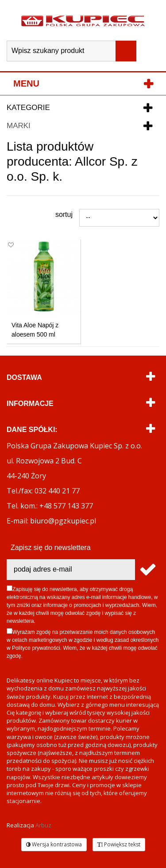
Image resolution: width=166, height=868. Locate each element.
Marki (19, 126)
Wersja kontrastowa (54, 844)
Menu (26, 83)
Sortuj (64, 214)
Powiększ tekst (119, 844)
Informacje (30, 404)
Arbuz (43, 825)
